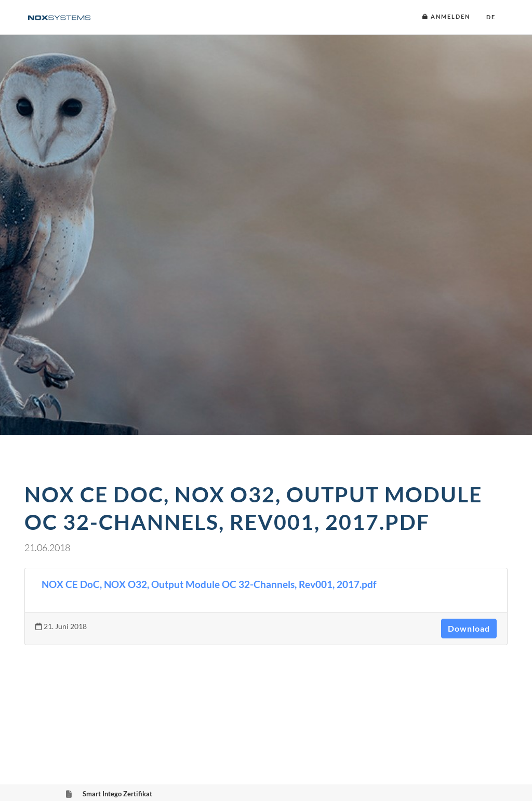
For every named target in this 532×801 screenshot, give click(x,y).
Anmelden (446, 16)
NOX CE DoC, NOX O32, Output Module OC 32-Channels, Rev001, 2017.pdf (209, 584)
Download (469, 628)
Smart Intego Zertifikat (117, 794)
